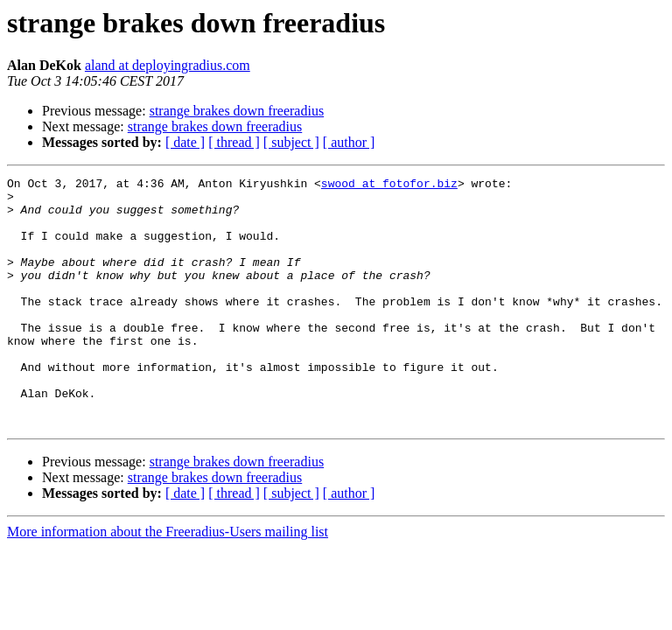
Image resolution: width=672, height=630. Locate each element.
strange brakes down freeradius (237, 111)
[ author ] (349, 142)
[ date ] (185, 142)
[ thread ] (234, 142)
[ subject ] (291, 142)
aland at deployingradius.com (168, 65)
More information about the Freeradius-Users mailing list (168, 581)
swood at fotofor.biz (389, 185)
